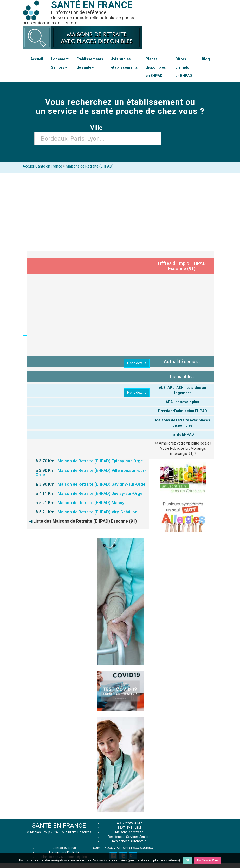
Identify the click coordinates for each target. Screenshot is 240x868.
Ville (98, 128)
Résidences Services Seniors (129, 837)
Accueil (37, 59)
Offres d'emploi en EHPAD (184, 67)
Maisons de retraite (129, 832)
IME (130, 828)
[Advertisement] (120, 212)
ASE (120, 823)
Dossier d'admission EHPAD (183, 411)
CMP (138, 823)
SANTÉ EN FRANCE (59, 826)
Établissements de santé (90, 63)
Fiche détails (137, 363)
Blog (206, 59)
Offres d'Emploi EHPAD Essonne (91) (182, 266)
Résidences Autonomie (129, 841)
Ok (188, 860)
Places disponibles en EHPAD (156, 67)
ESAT (121, 828)
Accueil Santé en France (42, 166)
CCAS (129, 823)
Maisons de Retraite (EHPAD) (90, 166)
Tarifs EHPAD (182, 434)
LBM (138, 828)
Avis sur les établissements (124, 63)
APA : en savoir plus (182, 402)
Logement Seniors (60, 63)
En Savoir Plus (208, 860)
